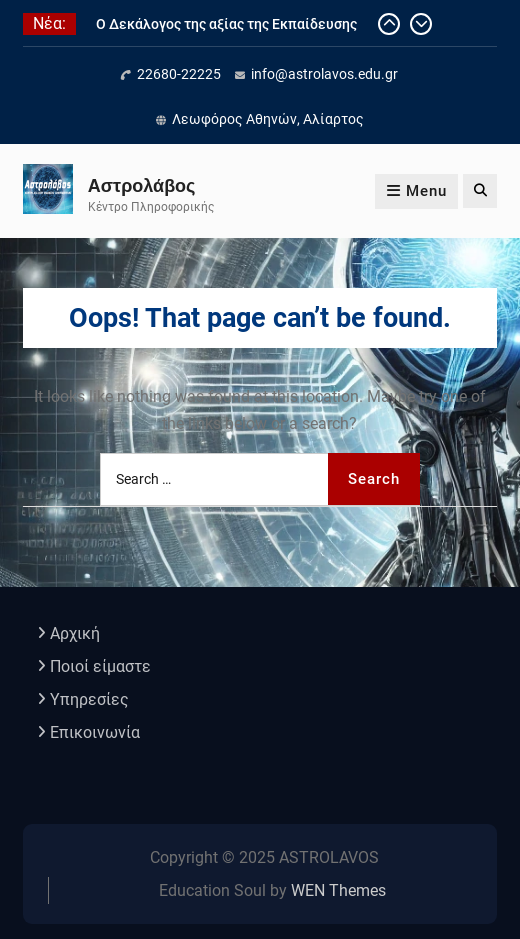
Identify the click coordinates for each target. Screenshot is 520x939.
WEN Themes (338, 890)
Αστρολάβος (142, 185)
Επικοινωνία (95, 732)
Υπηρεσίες (89, 699)
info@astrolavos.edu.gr (324, 74)
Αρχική (75, 633)
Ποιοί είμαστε (100, 666)
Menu (416, 191)
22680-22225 (179, 74)
